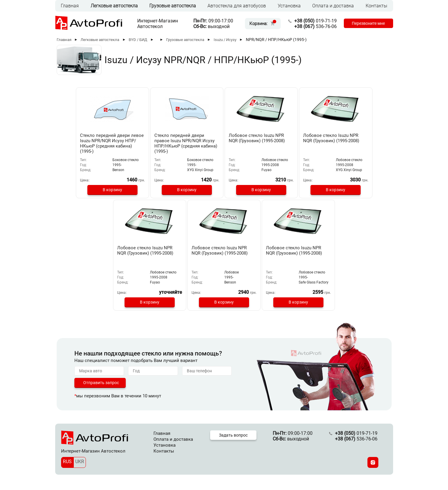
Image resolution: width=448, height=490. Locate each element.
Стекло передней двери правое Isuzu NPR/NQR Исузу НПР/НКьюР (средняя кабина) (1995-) (156, 143)
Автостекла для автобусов (237, 6)
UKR (80, 465)
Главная (70, 6)
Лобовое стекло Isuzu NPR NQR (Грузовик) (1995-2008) (224, 141)
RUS (67, 465)
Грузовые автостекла (173, 6)
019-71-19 (314, 21)
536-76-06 (314, 26)
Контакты (376, 6)
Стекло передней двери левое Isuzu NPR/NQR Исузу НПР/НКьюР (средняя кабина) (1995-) (91, 143)
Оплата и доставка (333, 6)
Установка (289, 6)
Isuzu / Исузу (225, 40)
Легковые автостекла (114, 6)
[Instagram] (373, 466)
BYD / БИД (138, 40)
